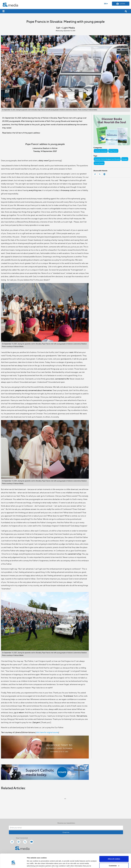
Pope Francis (113, 151)
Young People (99, 163)
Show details (32, 864)
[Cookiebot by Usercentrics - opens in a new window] (13, 864)
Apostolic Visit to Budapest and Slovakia (107, 159)
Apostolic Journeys (101, 151)
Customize (114, 856)
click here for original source (47, 732)
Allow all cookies (114, 849)
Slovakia (125, 159)
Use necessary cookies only (114, 862)
